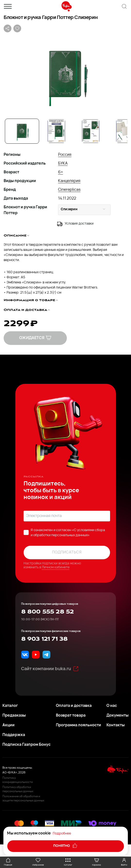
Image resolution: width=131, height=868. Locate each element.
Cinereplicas (69, 190)
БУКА (63, 164)
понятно (65, 846)
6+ (61, 172)
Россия (65, 155)
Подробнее (62, 834)
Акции (9, 725)
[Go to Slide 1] (22, 131)
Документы (118, 716)
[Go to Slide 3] (91, 131)
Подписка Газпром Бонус (26, 745)
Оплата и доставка (74, 706)
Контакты (116, 725)
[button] (65, 75)
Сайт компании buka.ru (50, 669)
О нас (112, 706)
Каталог (10, 706)
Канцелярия (69, 181)
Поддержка (14, 735)
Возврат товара (71, 716)
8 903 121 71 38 (44, 639)
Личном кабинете (56, 567)
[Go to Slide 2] (56, 131)
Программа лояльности (79, 725)
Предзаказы (14, 716)
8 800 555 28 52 (48, 612)
